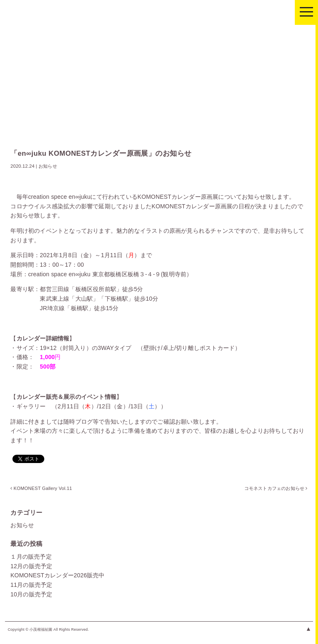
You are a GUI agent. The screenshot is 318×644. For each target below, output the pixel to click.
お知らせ (22, 525)
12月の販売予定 (31, 566)
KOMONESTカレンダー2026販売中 (57, 575)
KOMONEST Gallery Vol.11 (41, 488)
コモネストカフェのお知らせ (275, 488)
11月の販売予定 (31, 585)
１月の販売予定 (31, 557)
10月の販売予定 (31, 594)
